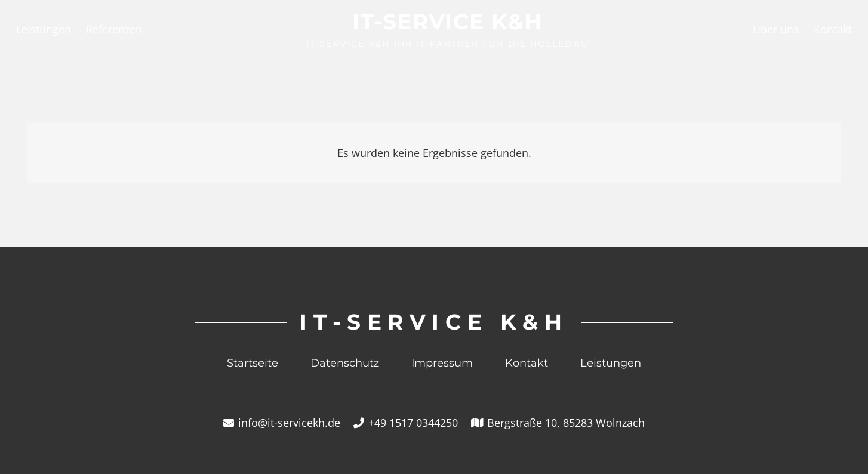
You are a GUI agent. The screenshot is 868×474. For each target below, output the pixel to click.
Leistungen (611, 363)
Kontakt (527, 363)
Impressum (442, 363)
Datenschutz (345, 363)
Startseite (253, 363)
